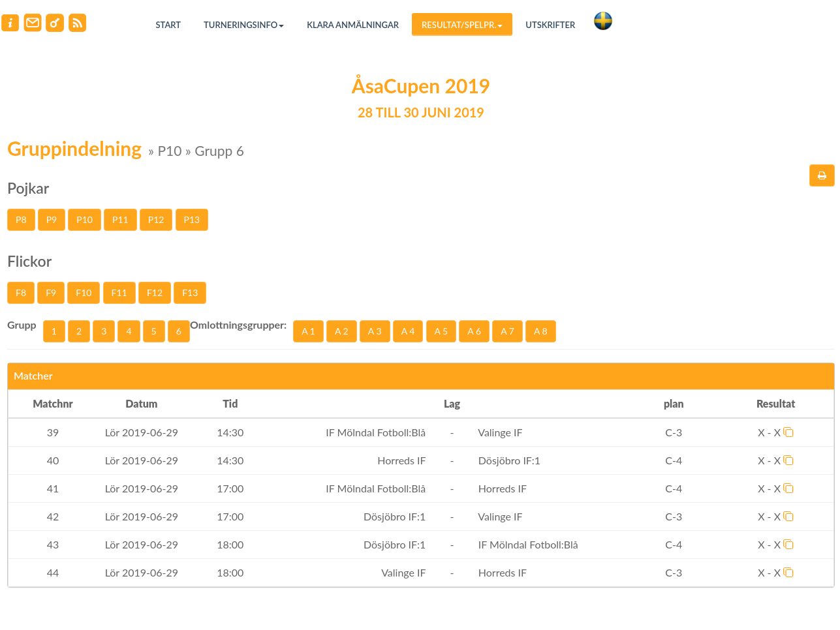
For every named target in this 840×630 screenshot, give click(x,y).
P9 (52, 219)
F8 (21, 292)
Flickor (29, 261)
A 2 (342, 331)
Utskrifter (550, 25)
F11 (119, 292)
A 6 (474, 331)
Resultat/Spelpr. (462, 25)
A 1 (308, 331)
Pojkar (28, 188)
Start (169, 25)
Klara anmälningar (353, 25)
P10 (85, 219)
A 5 (442, 331)
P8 (21, 219)
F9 (51, 292)
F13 (190, 292)
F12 (155, 292)
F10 (84, 292)
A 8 (541, 331)
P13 (192, 219)
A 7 (507, 331)
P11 (120, 219)
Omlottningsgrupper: (238, 324)
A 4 (408, 331)
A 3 (375, 331)
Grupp (22, 324)
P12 (156, 219)
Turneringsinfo (244, 25)
